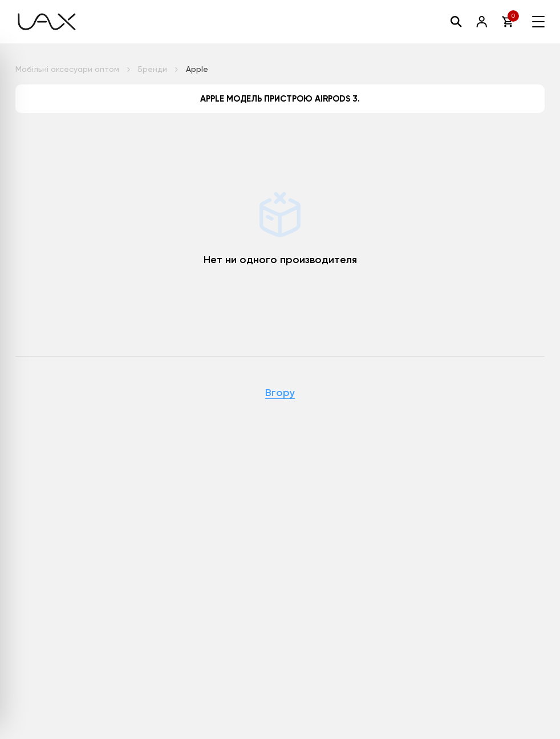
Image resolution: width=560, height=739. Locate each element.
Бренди (153, 69)
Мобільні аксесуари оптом (67, 69)
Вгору (280, 393)
